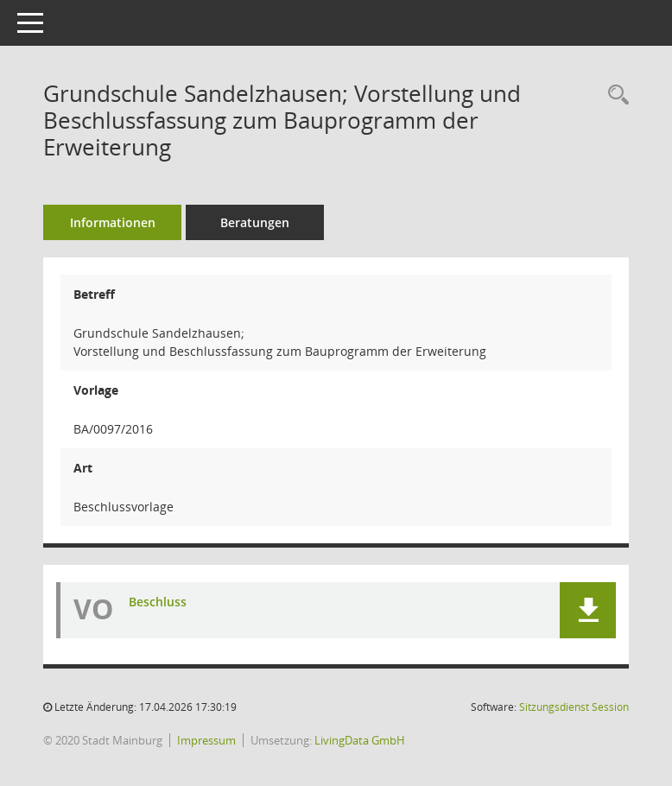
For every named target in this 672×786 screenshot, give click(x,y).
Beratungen (255, 222)
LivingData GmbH (360, 740)
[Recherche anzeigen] (614, 95)
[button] (588, 610)
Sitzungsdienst (574, 707)
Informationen (113, 222)
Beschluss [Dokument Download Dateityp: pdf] (158, 602)
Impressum (206, 740)
